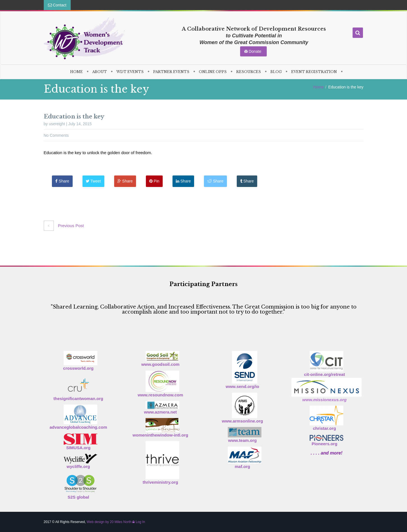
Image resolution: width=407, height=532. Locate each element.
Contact (57, 5)
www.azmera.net (160, 412)
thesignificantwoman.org (78, 399)
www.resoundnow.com (160, 395)
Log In (139, 522)
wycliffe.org (78, 466)
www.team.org (242, 440)
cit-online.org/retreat (325, 374)
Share (62, 181)
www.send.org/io (242, 386)
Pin (154, 181)
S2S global (78, 497)
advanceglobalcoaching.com (78, 427)
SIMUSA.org (78, 448)
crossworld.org (78, 368)
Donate (253, 51)
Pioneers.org (325, 444)
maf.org (242, 466)
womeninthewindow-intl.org (160, 435)
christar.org (324, 428)
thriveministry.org (160, 482)
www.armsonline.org (242, 421)
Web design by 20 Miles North (109, 522)
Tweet (93, 181)
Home (319, 87)
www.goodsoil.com (160, 364)
